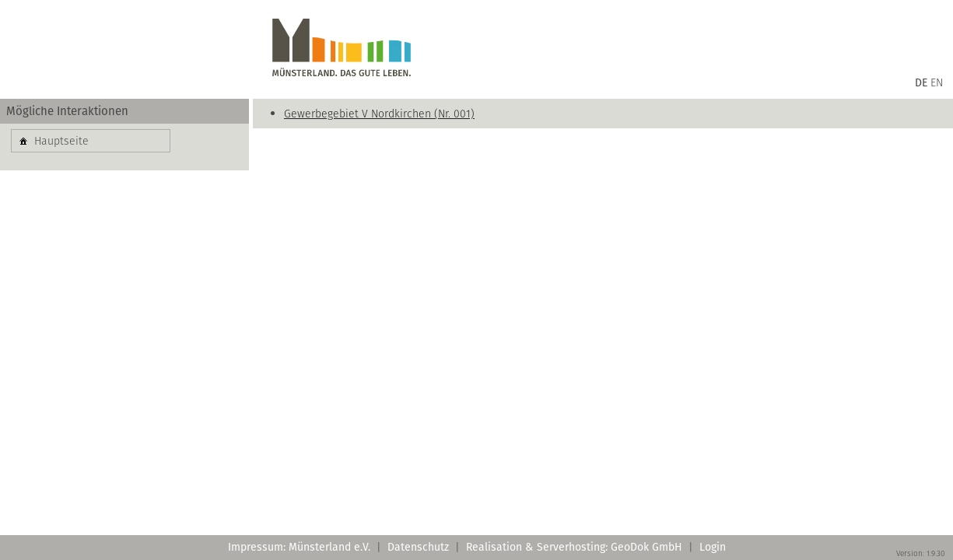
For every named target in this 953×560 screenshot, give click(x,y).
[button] (91, 141)
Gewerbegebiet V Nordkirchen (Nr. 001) (379, 114)
